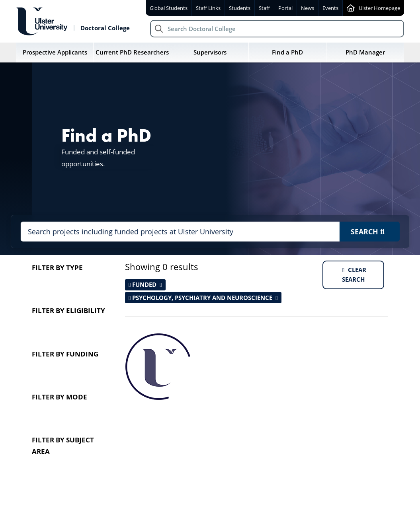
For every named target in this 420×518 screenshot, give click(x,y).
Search (367, 231)
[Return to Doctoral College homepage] (73, 21)
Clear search (354, 275)
